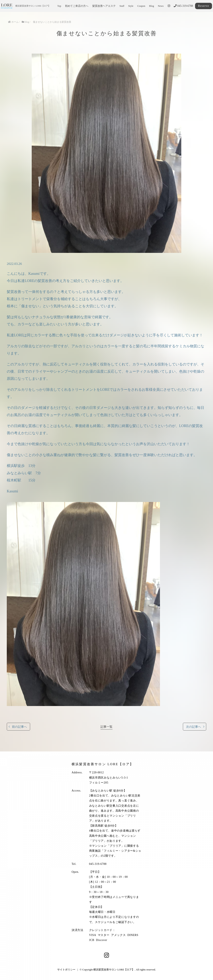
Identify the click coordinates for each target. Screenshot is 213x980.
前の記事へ (19, 727)
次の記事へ (194, 727)
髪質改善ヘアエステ (104, 6)
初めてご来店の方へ (77, 6)
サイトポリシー (66, 970)
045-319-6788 (183, 6)
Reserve (204, 6)
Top (59, 6)
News (161, 6)
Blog (152, 6)
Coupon (141, 6)
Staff (122, 6)
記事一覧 (106, 727)
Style (131, 6)
